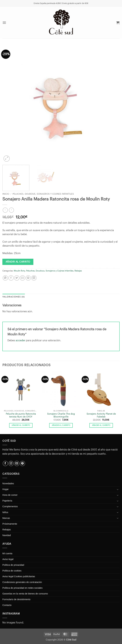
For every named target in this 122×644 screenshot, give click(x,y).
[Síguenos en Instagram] (11, 463)
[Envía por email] (22, 278)
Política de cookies (12, 571)
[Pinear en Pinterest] (28, 278)
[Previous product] (11, 210)
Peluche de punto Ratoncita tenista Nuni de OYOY (21, 415)
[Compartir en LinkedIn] (34, 278)
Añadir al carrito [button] (21, 425)
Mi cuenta (7, 553)
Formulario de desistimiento (16, 599)
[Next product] (5, 210)
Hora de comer (10, 495)
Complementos (10, 506)
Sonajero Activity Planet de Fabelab (101, 415)
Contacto (7, 605)
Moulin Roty (19, 271)
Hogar (5, 489)
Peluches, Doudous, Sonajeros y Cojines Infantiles (43, 194)
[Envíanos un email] (17, 463)
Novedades (8, 483)
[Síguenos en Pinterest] (22, 463)
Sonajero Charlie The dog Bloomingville (61, 415)
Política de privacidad (13, 565)
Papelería (7, 501)
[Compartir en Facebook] (11, 278)
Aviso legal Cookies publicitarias (19, 576)
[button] (4, 23)
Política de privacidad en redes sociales (22, 588)
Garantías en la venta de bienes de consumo (25, 594)
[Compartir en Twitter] (17, 278)
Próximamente (10, 524)
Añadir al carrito (18, 262)
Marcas (6, 518)
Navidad (7, 535)
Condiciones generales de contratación (22, 582)
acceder (20, 340)
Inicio (6, 194)
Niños (5, 512)
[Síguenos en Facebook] (5, 463)
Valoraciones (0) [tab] (14, 297)
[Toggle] (118, 489)
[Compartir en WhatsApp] (5, 278)
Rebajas (78, 271)
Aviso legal (8, 559)
